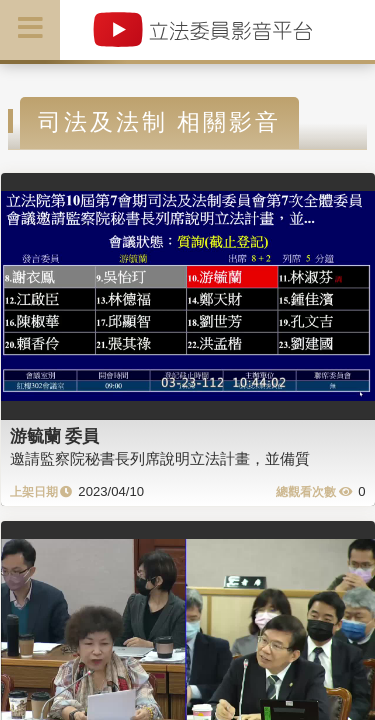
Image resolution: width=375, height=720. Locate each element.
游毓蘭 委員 (55, 436)
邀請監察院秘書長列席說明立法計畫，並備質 (160, 458)
